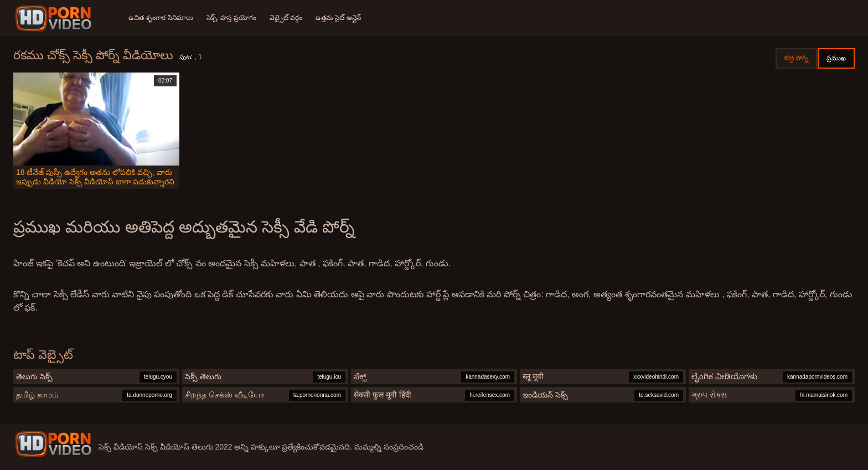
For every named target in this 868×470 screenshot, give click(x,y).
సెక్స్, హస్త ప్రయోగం (231, 18)
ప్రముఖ (836, 58)
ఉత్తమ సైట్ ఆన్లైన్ (338, 18)
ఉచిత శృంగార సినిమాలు (161, 18)
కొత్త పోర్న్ (796, 58)
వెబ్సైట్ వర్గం (286, 18)
